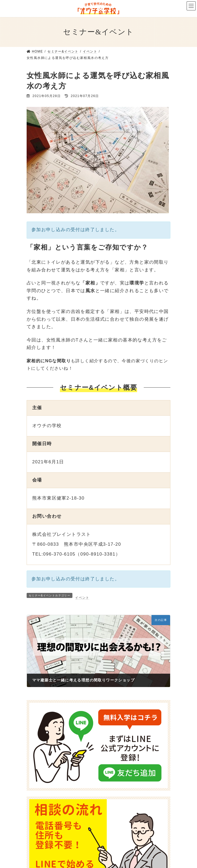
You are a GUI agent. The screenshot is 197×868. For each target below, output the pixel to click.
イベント (82, 598)
